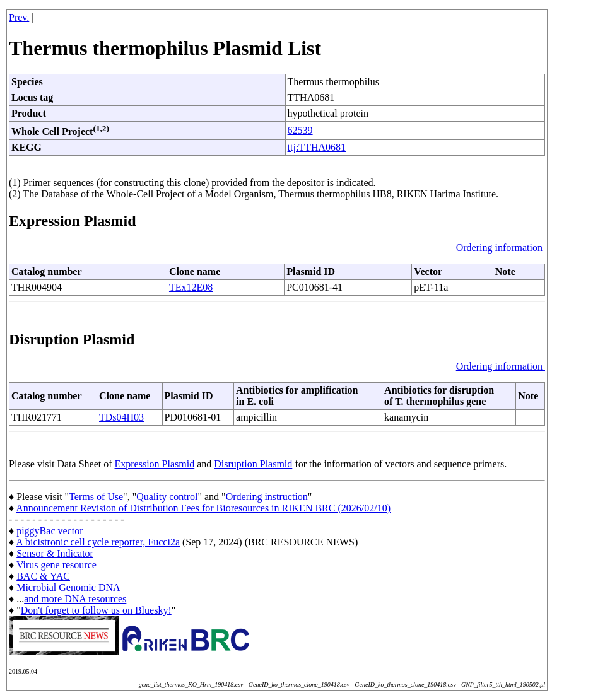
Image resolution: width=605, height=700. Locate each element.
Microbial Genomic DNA (68, 587)
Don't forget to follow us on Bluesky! (96, 610)
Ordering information (501, 248)
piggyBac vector (50, 531)
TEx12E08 (191, 287)
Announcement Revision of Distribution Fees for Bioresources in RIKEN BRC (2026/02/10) (203, 508)
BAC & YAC (43, 576)
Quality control (167, 497)
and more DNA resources (75, 599)
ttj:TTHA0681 (317, 147)
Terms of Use (96, 497)
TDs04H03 (121, 417)
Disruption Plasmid (253, 464)
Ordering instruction (267, 497)
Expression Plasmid (155, 464)
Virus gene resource (56, 565)
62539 (300, 130)
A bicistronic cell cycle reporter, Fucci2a (98, 542)
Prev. (19, 17)
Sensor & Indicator (55, 553)
